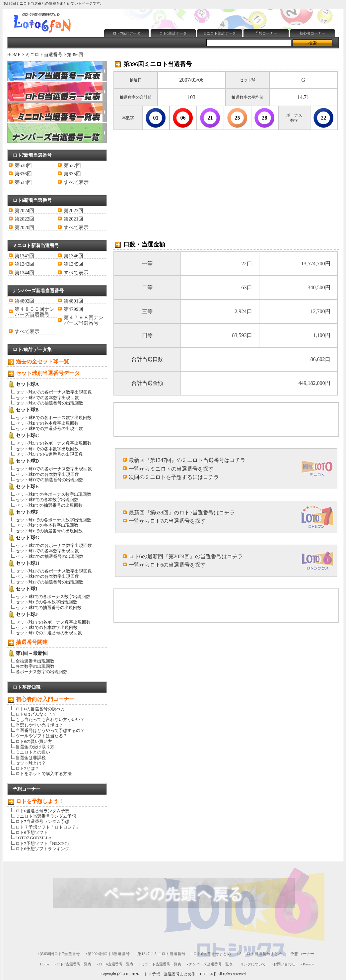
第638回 (23, 165)
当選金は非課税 (31, 758)
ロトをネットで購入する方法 (44, 774)
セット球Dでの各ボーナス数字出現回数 (54, 469)
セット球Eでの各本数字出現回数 (47, 500)
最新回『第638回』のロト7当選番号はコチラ (182, 513)
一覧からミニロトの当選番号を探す (171, 469)
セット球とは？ (31, 763)
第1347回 (25, 256)
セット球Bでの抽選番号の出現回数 (49, 429)
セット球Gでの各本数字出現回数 (47, 551)
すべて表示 (76, 182)
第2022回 (25, 219)
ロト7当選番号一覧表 (74, 964)
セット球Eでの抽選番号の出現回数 (49, 505)
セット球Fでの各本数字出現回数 (47, 525)
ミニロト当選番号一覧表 (161, 964)
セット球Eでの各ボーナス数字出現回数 (54, 494)
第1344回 (25, 273)
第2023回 (74, 211)
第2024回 (25, 211)
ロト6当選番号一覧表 (116, 964)
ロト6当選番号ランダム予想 (42, 811)
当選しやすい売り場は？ (39, 725)
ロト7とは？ (27, 768)
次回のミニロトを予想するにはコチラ (174, 477)
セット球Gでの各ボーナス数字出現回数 (54, 545)
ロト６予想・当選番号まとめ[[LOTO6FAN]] (178, 974)
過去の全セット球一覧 (42, 361)
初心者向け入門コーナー (45, 699)
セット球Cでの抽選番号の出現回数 (49, 454)
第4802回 (25, 301)
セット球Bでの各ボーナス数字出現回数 (54, 418)
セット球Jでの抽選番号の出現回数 (49, 633)
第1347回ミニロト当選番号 (161, 954)
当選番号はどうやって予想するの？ (50, 730)
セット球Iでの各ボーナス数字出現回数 (53, 597)
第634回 (23, 182)
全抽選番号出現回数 (35, 661)
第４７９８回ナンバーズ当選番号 (84, 320)
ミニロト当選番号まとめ (260, 954)
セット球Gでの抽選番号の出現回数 (49, 556)
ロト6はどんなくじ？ (36, 714)
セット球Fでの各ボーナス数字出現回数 (53, 520)
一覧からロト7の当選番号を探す (167, 521)
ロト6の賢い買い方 (34, 741)
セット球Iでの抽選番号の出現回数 (49, 608)
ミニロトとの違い (33, 752)
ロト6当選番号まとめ (212, 954)
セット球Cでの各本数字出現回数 (47, 449)
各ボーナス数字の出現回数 (41, 672)
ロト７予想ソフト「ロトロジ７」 (48, 827)
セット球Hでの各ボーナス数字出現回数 (54, 571)
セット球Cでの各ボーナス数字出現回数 (54, 443)
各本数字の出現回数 (35, 666)
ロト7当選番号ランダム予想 (42, 821)
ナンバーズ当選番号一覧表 (211, 964)
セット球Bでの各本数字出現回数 (47, 423)
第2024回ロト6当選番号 (109, 954)
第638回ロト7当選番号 (60, 954)
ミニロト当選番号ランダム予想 (46, 816)
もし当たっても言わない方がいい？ (50, 719)
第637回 (72, 165)
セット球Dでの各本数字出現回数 (47, 474)
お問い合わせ (284, 964)
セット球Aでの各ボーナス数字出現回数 (54, 392)
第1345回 (74, 264)
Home (45, 964)
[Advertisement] (179, 55)
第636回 (23, 174)
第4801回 (74, 301)
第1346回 (74, 256)
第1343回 (25, 264)
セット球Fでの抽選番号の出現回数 (49, 531)
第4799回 (74, 309)
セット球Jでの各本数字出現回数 (47, 627)
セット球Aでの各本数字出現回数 (47, 398)
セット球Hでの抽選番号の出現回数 (49, 582)
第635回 (72, 174)
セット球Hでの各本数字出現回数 (47, 576)
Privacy (309, 964)
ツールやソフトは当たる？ (41, 736)
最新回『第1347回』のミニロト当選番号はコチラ (187, 460)
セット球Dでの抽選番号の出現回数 (49, 480)
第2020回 (25, 227)
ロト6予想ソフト (32, 832)
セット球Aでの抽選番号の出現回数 (49, 403)
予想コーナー (266, 33)
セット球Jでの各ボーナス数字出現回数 (53, 622)
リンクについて (253, 964)
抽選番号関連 (32, 642)
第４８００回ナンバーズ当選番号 (35, 312)
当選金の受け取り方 (35, 747)
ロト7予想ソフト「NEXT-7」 (43, 843)
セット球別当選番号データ (48, 373)
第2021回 (74, 219)
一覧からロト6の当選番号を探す (167, 565)
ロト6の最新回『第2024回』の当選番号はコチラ (186, 556)
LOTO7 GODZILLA (34, 838)
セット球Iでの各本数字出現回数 (46, 602)
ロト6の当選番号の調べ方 (40, 709)
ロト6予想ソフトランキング (42, 849)
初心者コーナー (312, 33)
